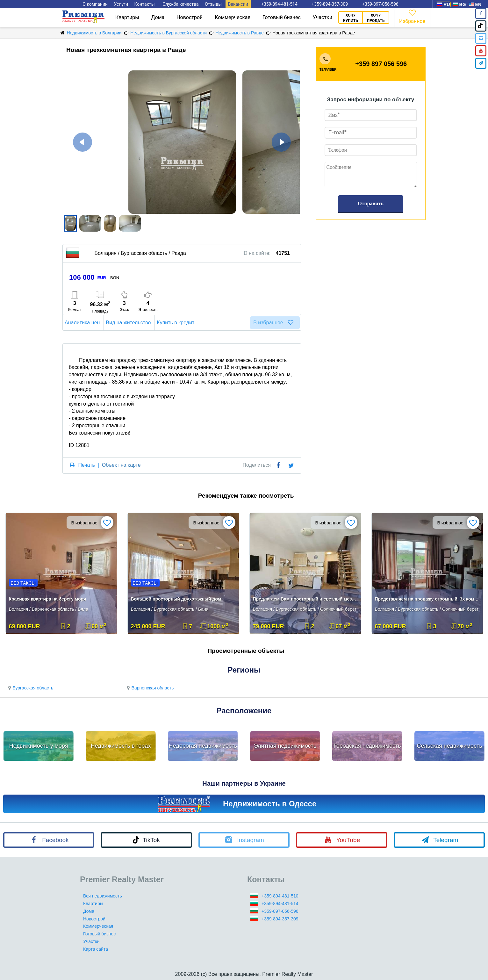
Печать (86, 465)
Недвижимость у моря (39, 746)
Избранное (412, 16)
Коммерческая (233, 17)
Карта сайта (96, 949)
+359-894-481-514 (280, 904)
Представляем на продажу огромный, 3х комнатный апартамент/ (428, 599)
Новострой (190, 17)
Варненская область (149, 688)
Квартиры (127, 17)
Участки (323, 17)
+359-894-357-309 (280, 919)
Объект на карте (121, 465)
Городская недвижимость (367, 746)
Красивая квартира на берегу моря (47, 599)
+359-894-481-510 (280, 896)
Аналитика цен (83, 323)
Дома (158, 17)
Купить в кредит (176, 323)
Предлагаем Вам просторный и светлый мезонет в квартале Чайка (306, 599)
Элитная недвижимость (285, 746)
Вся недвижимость (103, 896)
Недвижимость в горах (121, 746)
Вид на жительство (129, 323)
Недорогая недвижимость (203, 746)
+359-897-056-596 (280, 911)
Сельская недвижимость (449, 746)
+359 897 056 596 (381, 64)
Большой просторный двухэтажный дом (176, 599)
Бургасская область (30, 688)
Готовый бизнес (282, 17)
